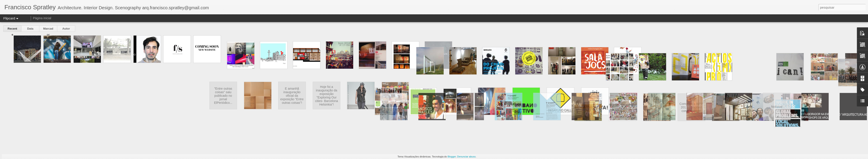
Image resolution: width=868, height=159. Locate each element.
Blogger (452, 157)
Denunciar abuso (466, 157)
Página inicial (42, 18)
